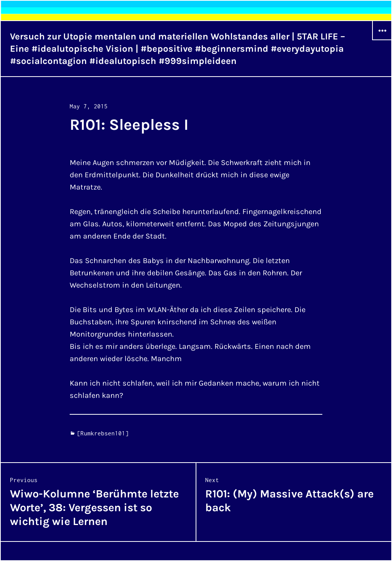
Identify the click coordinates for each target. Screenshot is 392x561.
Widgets (382, 40)
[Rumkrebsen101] (103, 433)
